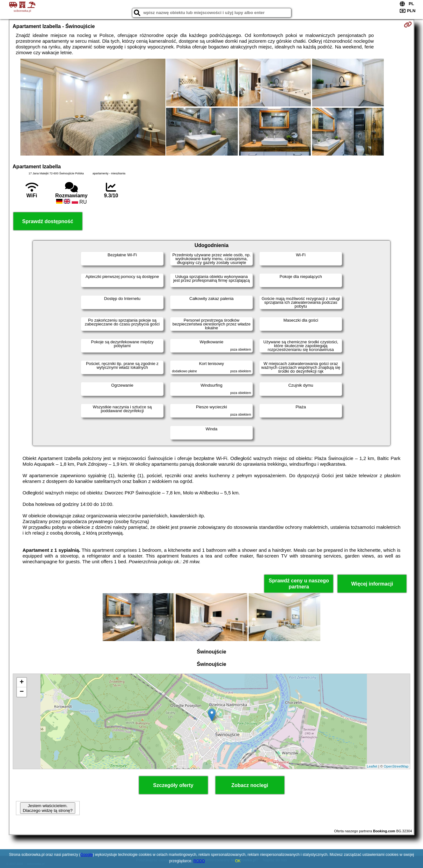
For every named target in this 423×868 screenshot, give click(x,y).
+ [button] (22, 682)
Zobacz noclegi (250, 785)
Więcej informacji (372, 584)
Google (87, 855)
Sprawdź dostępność (48, 221)
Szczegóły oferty (173, 785)
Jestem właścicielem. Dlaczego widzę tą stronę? (47, 808)
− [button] (22, 692)
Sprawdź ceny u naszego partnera (299, 584)
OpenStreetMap (396, 766)
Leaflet (372, 766)
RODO (199, 861)
